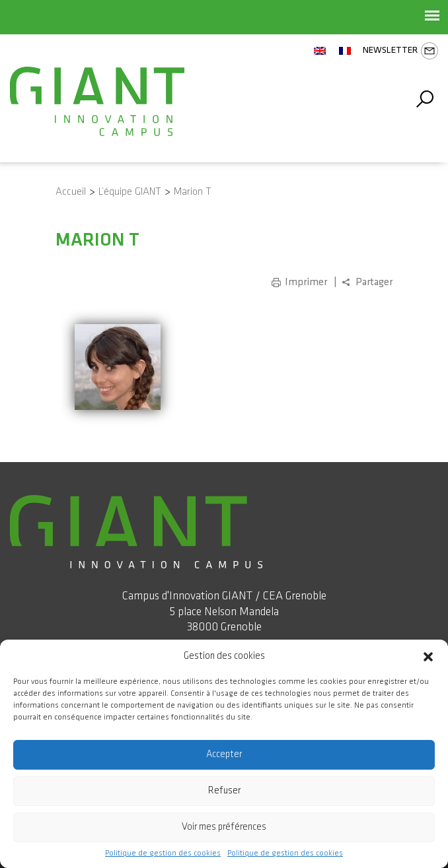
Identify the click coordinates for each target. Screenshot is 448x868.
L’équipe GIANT (130, 192)
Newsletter (400, 51)
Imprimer (306, 282)
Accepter (224, 754)
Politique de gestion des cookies (163, 853)
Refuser (224, 790)
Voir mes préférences (224, 827)
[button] (428, 656)
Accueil (71, 192)
